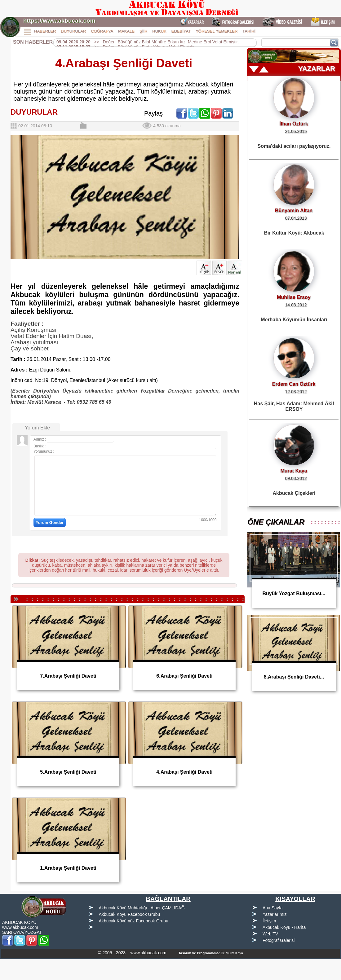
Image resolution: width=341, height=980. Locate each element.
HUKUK (159, 31)
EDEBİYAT (181, 31)
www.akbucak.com (20, 927)
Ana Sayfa (273, 908)
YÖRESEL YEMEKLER (217, 31)
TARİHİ (249, 31)
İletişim (269, 921)
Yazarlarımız (275, 914)
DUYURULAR (73, 31)
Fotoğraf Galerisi (279, 940)
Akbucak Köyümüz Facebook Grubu (134, 921)
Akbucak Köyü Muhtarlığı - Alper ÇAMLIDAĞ (142, 908)
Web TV (270, 934)
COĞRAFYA (102, 31)
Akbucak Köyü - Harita (284, 927)
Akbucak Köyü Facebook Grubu (130, 914)
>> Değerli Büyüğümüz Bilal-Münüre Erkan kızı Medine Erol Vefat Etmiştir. (148, 42)
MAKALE (126, 31)
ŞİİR (143, 31)
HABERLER (45, 31)
